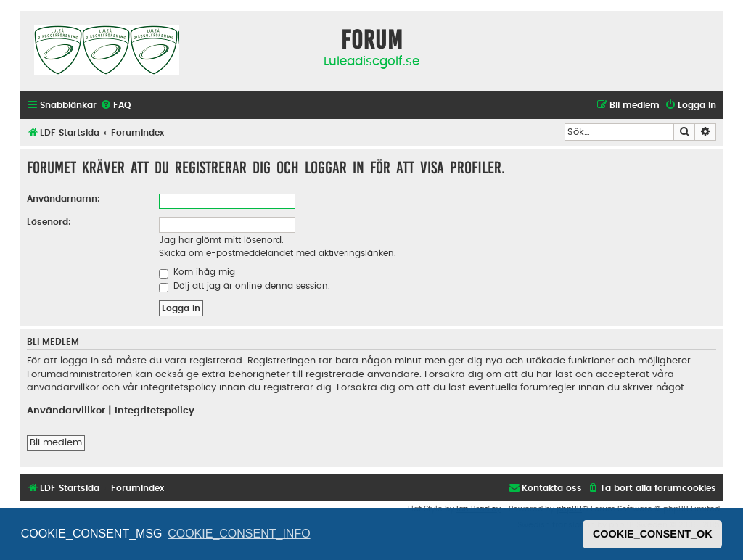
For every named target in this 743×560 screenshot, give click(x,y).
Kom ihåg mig (197, 272)
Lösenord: (49, 222)
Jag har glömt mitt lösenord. (221, 240)
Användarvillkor (66, 411)
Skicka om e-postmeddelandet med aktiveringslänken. (278, 253)
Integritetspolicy (155, 411)
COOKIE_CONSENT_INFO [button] (239, 534)
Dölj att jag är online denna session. (245, 286)
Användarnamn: (63, 199)
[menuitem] (115, 106)
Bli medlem (56, 442)
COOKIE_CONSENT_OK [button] (653, 534)
